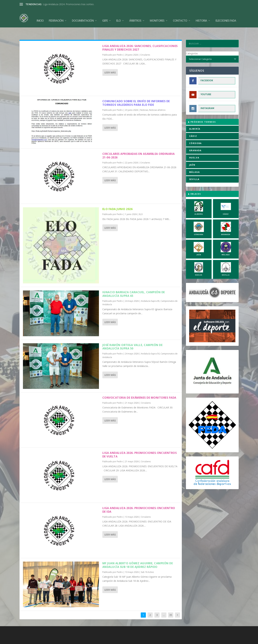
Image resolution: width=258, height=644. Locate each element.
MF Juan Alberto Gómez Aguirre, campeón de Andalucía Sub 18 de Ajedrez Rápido (138, 554)
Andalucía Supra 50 (150, 343)
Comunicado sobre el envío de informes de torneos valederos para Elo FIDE (136, 92)
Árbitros (135, 16)
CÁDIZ (193, 125)
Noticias (144, 99)
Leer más (110, 62)
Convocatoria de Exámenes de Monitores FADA (140, 387)
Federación (56, 16)
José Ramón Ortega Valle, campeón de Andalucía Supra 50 (133, 336)
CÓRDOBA (196, 133)
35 (171, 604)
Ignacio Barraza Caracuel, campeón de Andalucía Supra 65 (134, 283)
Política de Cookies (109, 640)
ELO (141, 204)
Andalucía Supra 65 (150, 290)
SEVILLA (194, 169)
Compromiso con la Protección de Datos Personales (193, 640)
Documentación (83, 16)
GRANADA (195, 140)
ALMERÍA (195, 118)
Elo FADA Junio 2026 (118, 198)
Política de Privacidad (149, 640)
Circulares (145, 44)
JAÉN (192, 154)
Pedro (120, 44)
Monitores (157, 16)
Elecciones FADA (226, 16)
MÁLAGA (194, 161)
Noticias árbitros (157, 99)
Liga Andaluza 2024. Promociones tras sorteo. (69, 4)
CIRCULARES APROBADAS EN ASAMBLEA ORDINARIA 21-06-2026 (139, 145)
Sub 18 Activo (147, 561)
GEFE (105, 16)
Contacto (180, 16)
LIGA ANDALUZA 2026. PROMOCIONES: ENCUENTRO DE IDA (139, 499)
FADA (31, 640)
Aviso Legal (128, 640)
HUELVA (194, 147)
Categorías (192, 43)
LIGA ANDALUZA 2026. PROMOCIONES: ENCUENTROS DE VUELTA (140, 444)
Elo (118, 16)
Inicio (40, 16)
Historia (201, 16)
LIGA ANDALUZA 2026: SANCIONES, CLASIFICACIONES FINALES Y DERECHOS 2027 (140, 37)
